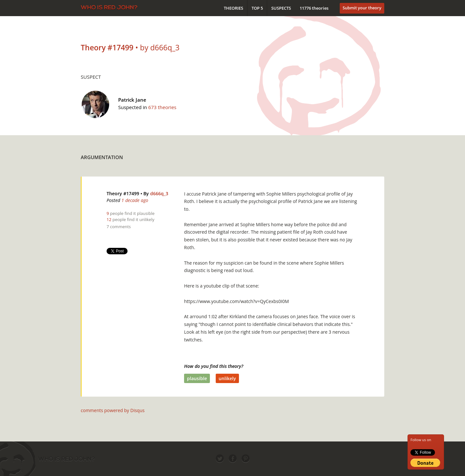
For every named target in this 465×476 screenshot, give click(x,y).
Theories (233, 8)
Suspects (281, 8)
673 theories (162, 107)
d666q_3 (159, 193)
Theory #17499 (123, 193)
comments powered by (113, 410)
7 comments (119, 227)
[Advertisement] (267, 156)
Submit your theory (362, 8)
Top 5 (257, 8)
